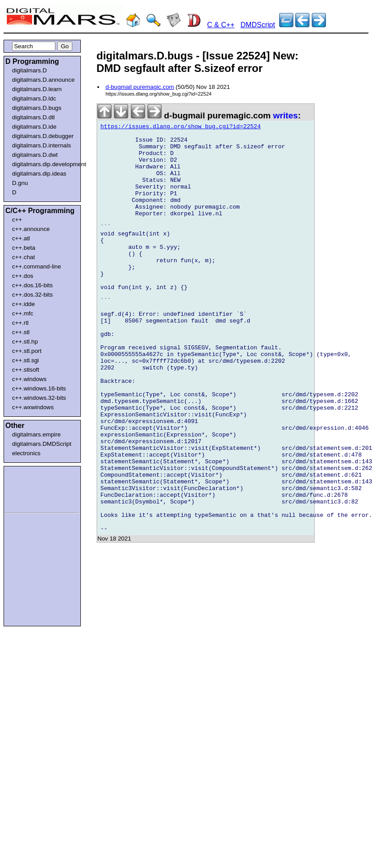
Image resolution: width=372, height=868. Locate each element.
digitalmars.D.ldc (34, 99)
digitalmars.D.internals (42, 145)
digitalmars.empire (36, 434)
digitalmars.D (29, 70)
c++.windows (29, 379)
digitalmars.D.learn (37, 89)
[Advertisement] (32, 488)
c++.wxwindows (33, 407)
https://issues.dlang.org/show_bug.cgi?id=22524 (181, 128)
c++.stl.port (27, 351)
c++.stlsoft (26, 370)
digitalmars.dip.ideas (39, 174)
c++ (17, 220)
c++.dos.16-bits (32, 285)
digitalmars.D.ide (34, 127)
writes (286, 115)
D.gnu (20, 183)
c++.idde (23, 304)
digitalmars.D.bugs (37, 108)
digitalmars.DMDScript (42, 444)
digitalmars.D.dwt (35, 155)
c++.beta (24, 248)
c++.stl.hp (25, 342)
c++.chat (23, 257)
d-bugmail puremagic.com (140, 87)
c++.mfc (23, 313)
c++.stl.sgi (25, 360)
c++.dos (23, 276)
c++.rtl (20, 323)
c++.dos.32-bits (32, 295)
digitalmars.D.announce (43, 80)
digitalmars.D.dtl (33, 117)
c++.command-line (37, 266)
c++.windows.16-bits (39, 388)
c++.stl (21, 332)
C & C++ (221, 25)
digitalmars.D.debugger (43, 136)
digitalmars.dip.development (44, 164)
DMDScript (258, 25)
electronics (26, 453)
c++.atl (21, 238)
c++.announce (31, 229)
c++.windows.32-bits (39, 398)
